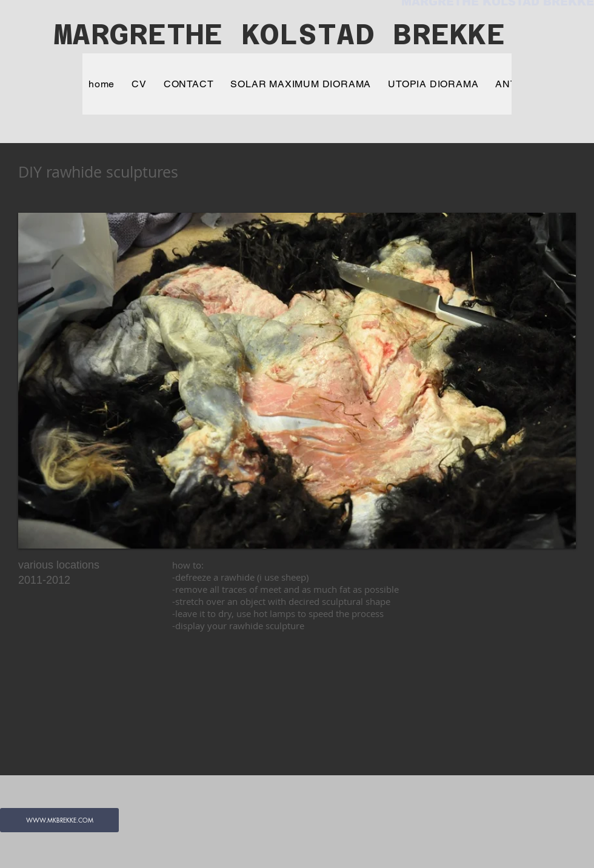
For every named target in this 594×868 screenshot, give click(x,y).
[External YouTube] (274, 709)
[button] (297, 381)
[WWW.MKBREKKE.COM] (59, 820)
